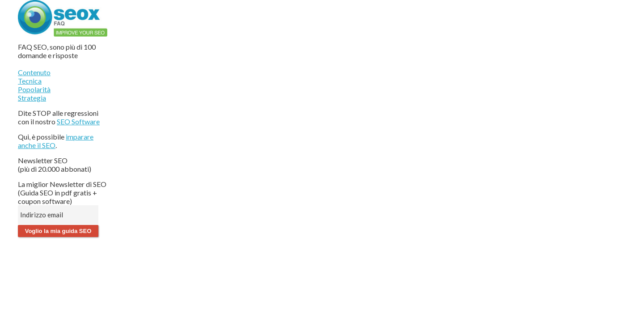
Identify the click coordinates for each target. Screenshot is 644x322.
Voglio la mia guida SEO (58, 231)
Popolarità (34, 89)
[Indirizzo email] (58, 215)
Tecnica (30, 81)
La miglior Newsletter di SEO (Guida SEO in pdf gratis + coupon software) (62, 193)
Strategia (32, 98)
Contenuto (34, 72)
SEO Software (78, 121)
